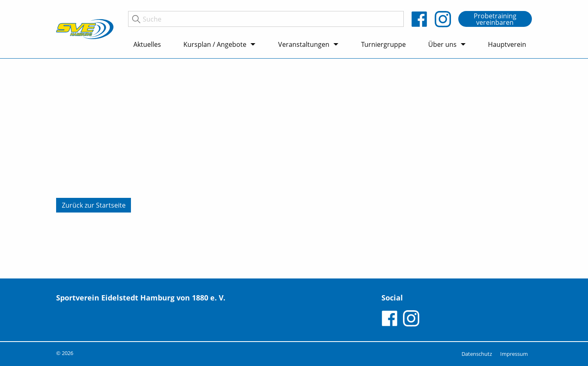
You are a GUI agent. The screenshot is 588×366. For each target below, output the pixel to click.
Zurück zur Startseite (94, 205)
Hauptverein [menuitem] (507, 44)
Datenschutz (477, 354)
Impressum (514, 354)
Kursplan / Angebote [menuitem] (215, 44)
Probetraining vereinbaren (495, 19)
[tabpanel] (294, 169)
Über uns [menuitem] (442, 44)
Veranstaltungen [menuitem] (304, 44)
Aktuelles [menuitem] (147, 44)
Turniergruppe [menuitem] (383, 44)
